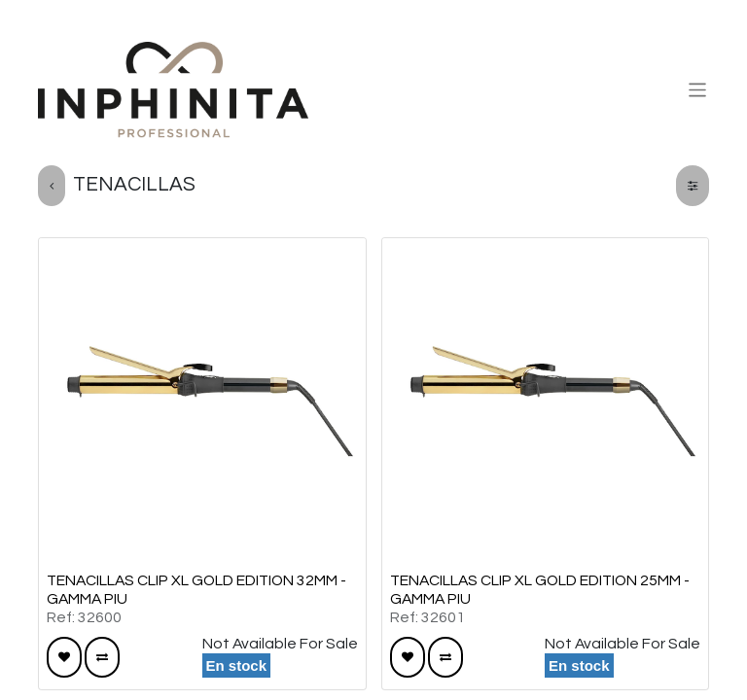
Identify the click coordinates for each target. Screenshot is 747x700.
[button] (64, 657)
